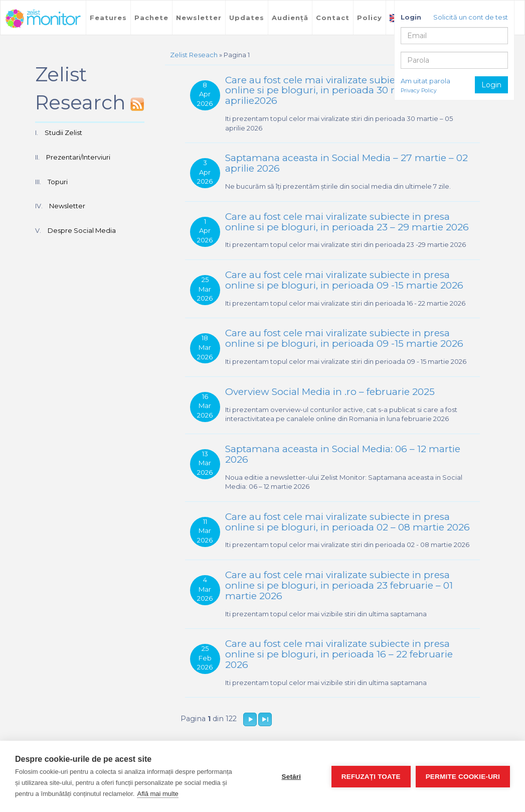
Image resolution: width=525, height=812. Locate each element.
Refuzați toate (371, 777)
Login (491, 85)
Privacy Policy (419, 91)
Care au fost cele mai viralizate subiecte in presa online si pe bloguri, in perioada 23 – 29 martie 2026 (347, 222)
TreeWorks (43, 19)
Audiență (290, 18)
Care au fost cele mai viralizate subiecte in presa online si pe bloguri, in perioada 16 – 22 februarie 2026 (339, 654)
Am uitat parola (425, 81)
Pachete (151, 18)
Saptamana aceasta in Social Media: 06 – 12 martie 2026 (343, 454)
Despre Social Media (82, 230)
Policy (370, 18)
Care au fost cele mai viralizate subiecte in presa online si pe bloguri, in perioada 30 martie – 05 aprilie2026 (337, 91)
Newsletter (199, 18)
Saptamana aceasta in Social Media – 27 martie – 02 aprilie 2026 (346, 163)
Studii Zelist (63, 132)
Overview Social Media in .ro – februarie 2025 (330, 392)
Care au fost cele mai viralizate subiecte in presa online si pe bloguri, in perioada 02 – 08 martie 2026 (347, 522)
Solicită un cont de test (471, 17)
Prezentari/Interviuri (78, 157)
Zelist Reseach (194, 55)
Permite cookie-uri (463, 777)
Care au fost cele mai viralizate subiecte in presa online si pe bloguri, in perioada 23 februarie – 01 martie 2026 (339, 585)
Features (108, 18)
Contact (333, 18)
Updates (247, 18)
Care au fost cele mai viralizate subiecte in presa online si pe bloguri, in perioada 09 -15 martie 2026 (344, 280)
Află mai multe (157, 794)
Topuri (58, 182)
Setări (291, 777)
